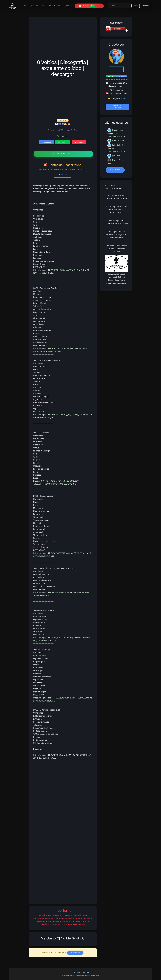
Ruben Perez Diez (115, 161)
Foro (25, 6)
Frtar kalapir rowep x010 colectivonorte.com (116, 148)
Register (146, 6)
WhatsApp (63, 142)
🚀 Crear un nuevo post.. (63, 154)
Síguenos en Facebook (117, 107)
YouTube (79, 142)
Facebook (47, 142)
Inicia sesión (115, 170)
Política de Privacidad (81, 972)
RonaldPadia (116, 141)
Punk (123, 99)
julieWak (114, 156)
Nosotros (58, 6)
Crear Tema (46, 6)
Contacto (69, 6)
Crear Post (34, 6)
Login (136, 6)
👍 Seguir (63, 175)
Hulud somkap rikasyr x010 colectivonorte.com (116, 133)
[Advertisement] (63, 39)
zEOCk (116, 69)
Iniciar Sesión (75, 953)
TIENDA (87, 6)
